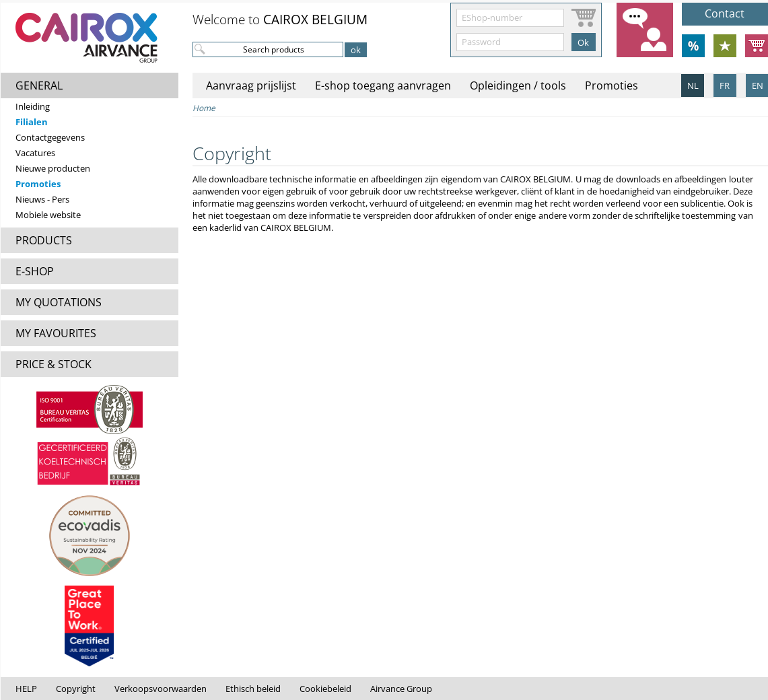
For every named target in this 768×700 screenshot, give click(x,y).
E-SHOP (35, 271)
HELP (26, 689)
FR (725, 85)
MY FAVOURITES (56, 333)
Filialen (32, 122)
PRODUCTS (44, 240)
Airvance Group (401, 689)
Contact (725, 13)
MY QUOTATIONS (59, 302)
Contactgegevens (50, 137)
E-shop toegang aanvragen (383, 85)
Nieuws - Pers (42, 199)
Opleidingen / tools (518, 85)
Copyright (76, 689)
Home (204, 108)
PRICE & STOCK (54, 364)
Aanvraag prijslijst (251, 85)
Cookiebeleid (325, 689)
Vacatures (35, 153)
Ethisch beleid (253, 689)
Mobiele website (48, 215)
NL (693, 85)
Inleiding (33, 106)
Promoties (38, 184)
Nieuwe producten (53, 168)
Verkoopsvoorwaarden (161, 689)
